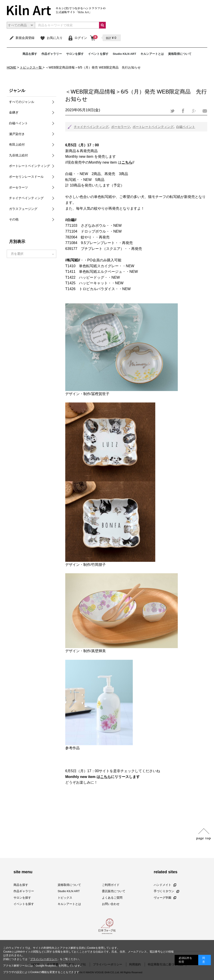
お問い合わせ (111, 904)
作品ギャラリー (52, 54)
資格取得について (180, 54)
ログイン (78, 38)
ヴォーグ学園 (165, 898)
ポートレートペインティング (153, 127)
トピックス (65, 898)
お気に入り (51, 38)
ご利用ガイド (111, 885)
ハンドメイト (165, 885)
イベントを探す (98, 54)
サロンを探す (75, 54)
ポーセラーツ (121, 127)
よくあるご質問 (112, 898)
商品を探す (30, 54)
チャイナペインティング (91, 127)
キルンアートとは (152, 54)
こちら (106, 777)
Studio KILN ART (124, 54)
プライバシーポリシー (44, 959)
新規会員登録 (22, 38)
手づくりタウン (166, 891)
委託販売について (114, 891)
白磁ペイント (186, 127)
